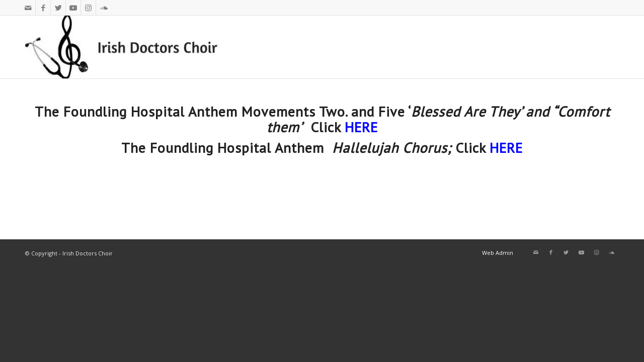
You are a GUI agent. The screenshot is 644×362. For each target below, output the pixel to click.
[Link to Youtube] (73, 8)
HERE (361, 127)
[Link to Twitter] (58, 8)
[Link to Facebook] (43, 8)
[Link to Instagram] (88, 8)
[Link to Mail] (28, 8)
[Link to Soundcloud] (104, 8)
